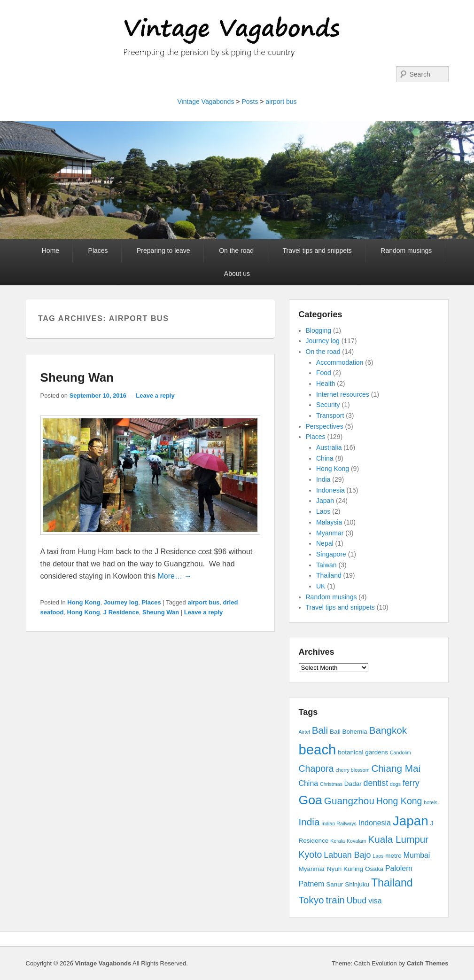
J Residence (121, 612)
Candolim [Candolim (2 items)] (400, 753)
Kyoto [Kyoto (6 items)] (311, 855)
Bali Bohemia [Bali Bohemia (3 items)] (349, 732)
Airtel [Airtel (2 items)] (304, 732)
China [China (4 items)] (309, 783)
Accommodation (340, 362)
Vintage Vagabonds (206, 102)
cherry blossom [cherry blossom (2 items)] (352, 770)
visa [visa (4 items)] (375, 901)
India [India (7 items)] (309, 822)
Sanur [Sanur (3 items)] (334, 884)
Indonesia (330, 490)
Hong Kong (84, 602)
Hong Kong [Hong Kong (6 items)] (399, 801)
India (323, 479)
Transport (330, 416)
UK (321, 586)
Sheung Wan (77, 377)
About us (237, 274)
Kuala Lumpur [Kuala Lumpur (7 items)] (398, 839)
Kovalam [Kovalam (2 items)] (356, 841)
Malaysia (329, 522)
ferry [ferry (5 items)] (411, 783)
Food (324, 373)
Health (326, 384)
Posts (250, 102)
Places (98, 251)
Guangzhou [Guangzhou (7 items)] (349, 801)
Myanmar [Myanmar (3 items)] (312, 869)
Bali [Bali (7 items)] (320, 730)
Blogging (319, 330)
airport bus (281, 102)
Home (51, 251)
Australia (329, 447)
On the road (236, 251)
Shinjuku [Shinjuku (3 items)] (357, 884)
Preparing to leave (163, 251)
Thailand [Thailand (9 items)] (392, 883)
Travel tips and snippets (317, 251)
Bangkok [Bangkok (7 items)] (388, 730)
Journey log (121, 602)
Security (328, 405)
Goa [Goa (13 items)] (311, 800)
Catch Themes (428, 963)
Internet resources (343, 394)
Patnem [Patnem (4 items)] (312, 884)
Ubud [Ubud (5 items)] (357, 901)
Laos (323, 511)
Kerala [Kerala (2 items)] (338, 841)
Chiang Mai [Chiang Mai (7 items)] (396, 768)
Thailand (329, 575)
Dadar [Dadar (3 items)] (353, 784)
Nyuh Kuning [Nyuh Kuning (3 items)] (345, 869)
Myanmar (330, 533)
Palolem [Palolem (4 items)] (399, 868)
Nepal (325, 543)
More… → (175, 576)
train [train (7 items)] (335, 900)
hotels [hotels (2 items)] (430, 802)
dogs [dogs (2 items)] (395, 784)
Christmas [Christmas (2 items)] (331, 784)
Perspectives (325, 426)
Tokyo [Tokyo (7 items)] (311, 900)
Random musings (406, 251)
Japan (325, 501)
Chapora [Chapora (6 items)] (316, 768)
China (325, 458)
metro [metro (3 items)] (393, 856)
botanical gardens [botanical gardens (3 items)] (363, 752)
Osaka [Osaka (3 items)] (374, 869)
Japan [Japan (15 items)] (411, 821)
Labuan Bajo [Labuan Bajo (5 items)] (347, 855)
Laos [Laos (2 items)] (378, 856)
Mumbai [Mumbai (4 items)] (417, 855)
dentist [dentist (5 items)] (376, 783)
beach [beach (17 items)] (318, 749)
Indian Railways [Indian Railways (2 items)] (339, 823)
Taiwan (326, 565)
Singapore (331, 554)
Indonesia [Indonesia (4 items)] (375, 823)
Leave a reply (155, 396)
